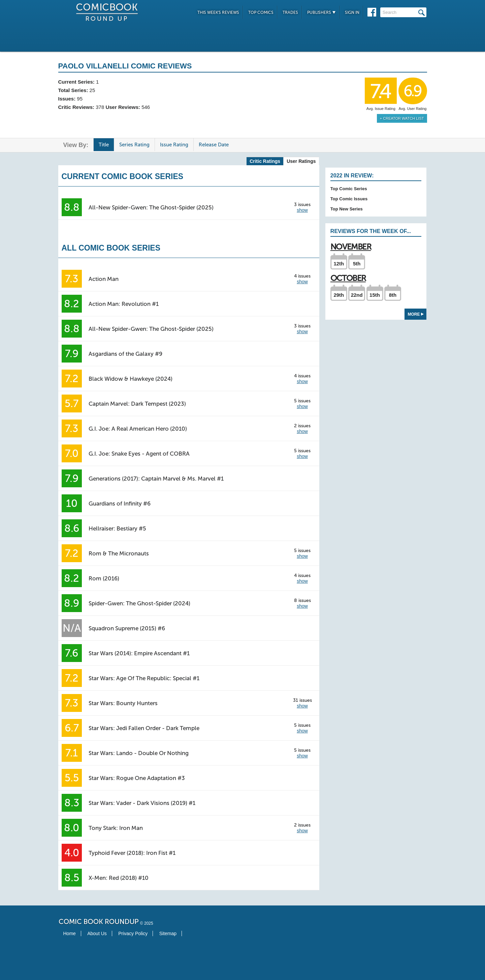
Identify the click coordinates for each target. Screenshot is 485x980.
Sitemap (168, 933)
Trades (290, 12)
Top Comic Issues (349, 199)
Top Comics (261, 12)
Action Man (104, 279)
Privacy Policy (133, 933)
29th (339, 295)
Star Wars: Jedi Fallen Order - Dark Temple (144, 728)
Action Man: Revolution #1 (124, 304)
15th (375, 295)
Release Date (214, 145)
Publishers (321, 12)
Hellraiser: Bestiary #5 (117, 528)
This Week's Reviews (218, 12)
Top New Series (347, 209)
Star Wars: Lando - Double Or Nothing (139, 753)
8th (393, 295)
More (416, 314)
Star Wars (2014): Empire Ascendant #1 (139, 653)
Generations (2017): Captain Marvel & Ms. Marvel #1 (156, 479)
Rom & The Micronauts (119, 553)
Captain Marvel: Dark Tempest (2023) (137, 404)
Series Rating (134, 145)
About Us (97, 933)
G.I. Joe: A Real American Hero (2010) (138, 429)
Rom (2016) (104, 578)
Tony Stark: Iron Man (116, 828)
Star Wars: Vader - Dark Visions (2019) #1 (142, 803)
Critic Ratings (265, 161)
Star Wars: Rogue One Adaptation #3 (137, 778)
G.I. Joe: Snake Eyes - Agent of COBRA (139, 454)
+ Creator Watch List (402, 118)
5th (357, 264)
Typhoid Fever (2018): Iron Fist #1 (132, 853)
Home (70, 933)
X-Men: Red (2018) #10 (119, 878)
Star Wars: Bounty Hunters (123, 703)
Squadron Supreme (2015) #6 (127, 628)
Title (104, 145)
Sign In (352, 12)
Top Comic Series (349, 189)
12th (339, 264)
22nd (357, 295)
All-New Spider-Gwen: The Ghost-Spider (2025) (151, 207)
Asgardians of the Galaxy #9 (125, 354)
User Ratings (301, 161)
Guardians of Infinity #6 (120, 503)
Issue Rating (174, 145)
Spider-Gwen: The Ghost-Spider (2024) (139, 603)
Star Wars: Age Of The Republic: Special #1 (144, 678)
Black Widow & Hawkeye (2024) (131, 379)
